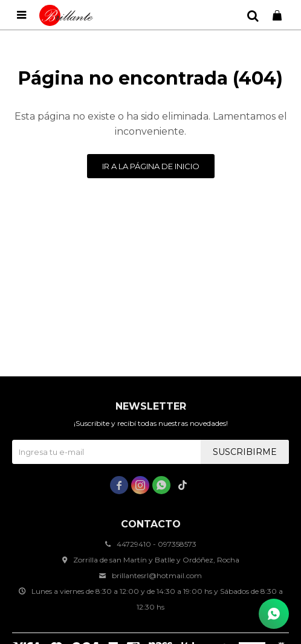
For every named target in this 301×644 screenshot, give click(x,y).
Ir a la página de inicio (151, 166)
